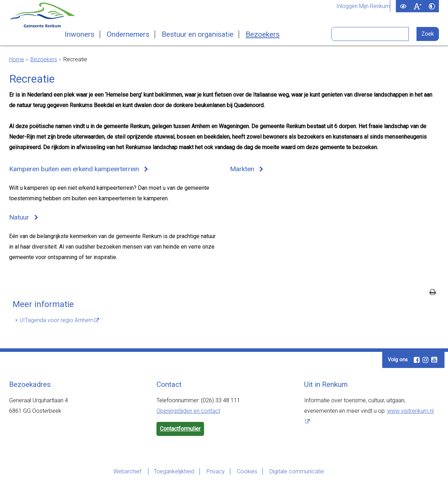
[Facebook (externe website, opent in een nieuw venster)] (416, 360)
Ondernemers (128, 34)
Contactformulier (180, 429)
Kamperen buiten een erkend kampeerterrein (74, 169)
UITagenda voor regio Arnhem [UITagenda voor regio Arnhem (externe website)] (57, 320)
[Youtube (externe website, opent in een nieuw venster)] (434, 360)
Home (17, 59)
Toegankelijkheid (174, 471)
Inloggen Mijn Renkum (363, 6)
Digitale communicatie (297, 471)
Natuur (19, 217)
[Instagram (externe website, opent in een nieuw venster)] (425, 360)
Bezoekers (263, 34)
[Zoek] (428, 34)
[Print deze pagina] (433, 293)
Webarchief (128, 471)
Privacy (216, 471)
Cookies (247, 471)
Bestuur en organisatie (198, 34)
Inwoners (80, 34)
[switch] (403, 6)
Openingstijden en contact (188, 411)
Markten (242, 169)
